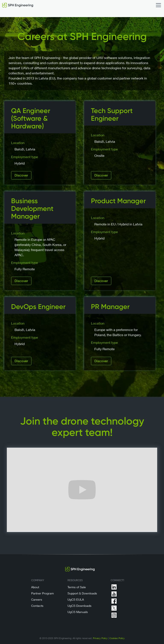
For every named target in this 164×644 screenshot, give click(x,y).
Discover (21, 175)
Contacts (37, 606)
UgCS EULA (76, 599)
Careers (37, 599)
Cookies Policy (117, 638)
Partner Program (42, 593)
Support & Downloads (82, 593)
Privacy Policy (100, 638)
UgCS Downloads (79, 606)
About (35, 587)
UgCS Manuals (78, 612)
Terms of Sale (77, 587)
